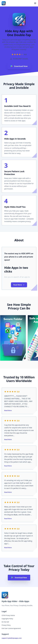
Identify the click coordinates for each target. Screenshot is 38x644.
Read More (8, 410)
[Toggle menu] (35, 3)
